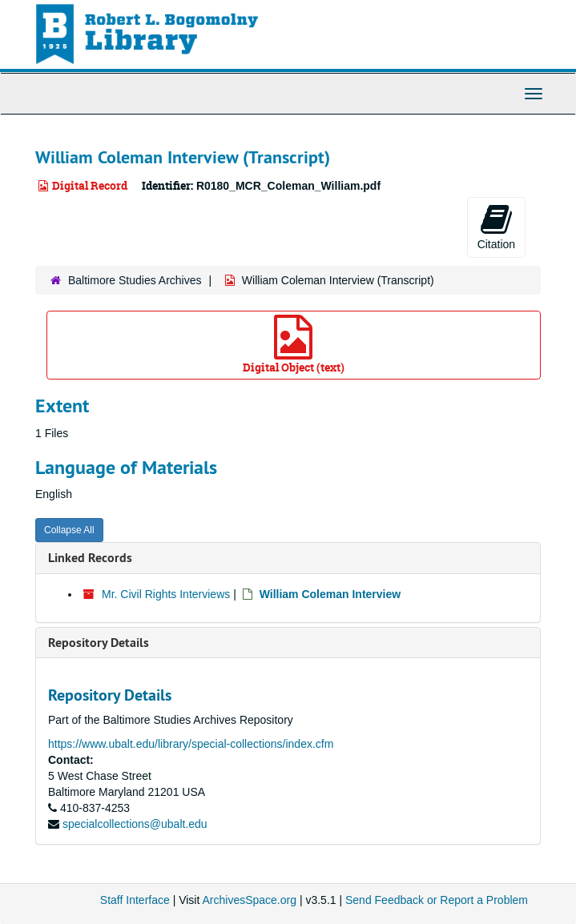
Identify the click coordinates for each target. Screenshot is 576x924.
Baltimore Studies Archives (135, 280)
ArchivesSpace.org (249, 900)
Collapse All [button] (69, 530)
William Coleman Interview (330, 594)
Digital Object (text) (294, 345)
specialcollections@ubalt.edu (135, 824)
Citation (496, 227)
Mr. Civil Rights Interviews (166, 594)
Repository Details (99, 643)
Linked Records (90, 558)
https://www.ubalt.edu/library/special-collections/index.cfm (191, 744)
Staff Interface (135, 900)
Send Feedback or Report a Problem (437, 900)
